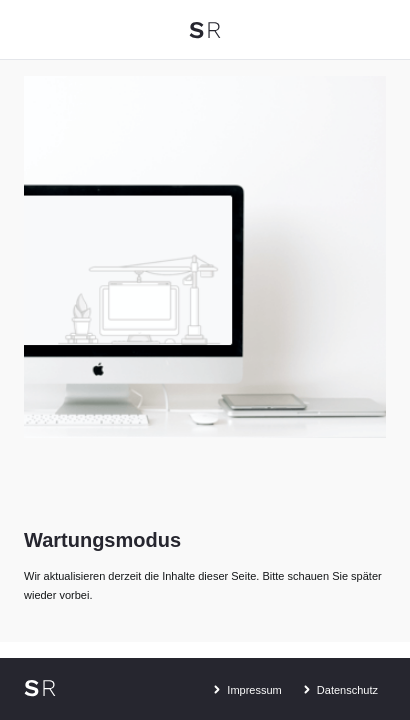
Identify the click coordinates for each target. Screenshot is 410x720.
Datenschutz (338, 687)
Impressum (244, 687)
